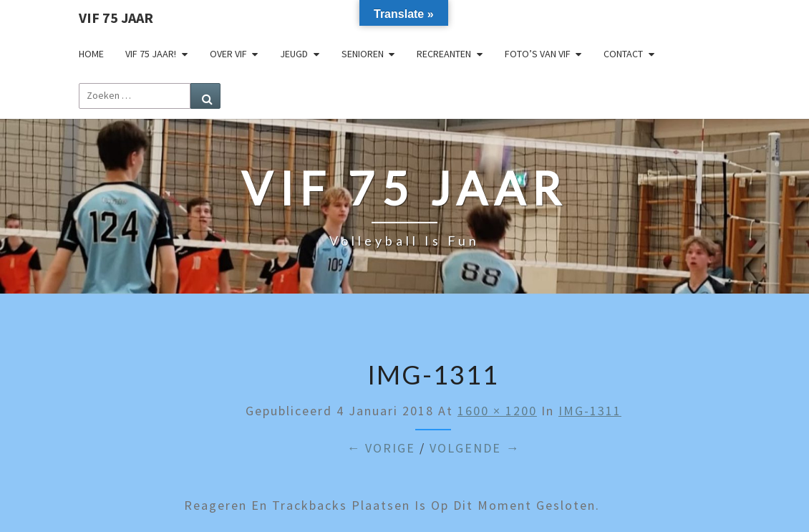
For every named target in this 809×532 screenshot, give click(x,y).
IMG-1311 (590, 411)
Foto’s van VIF (538, 54)
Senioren (363, 54)
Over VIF (228, 54)
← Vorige (381, 448)
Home (91, 54)
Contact (623, 54)
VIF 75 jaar (116, 18)
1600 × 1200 (497, 411)
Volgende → (475, 448)
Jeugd (294, 54)
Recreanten (444, 54)
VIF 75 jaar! (151, 54)
